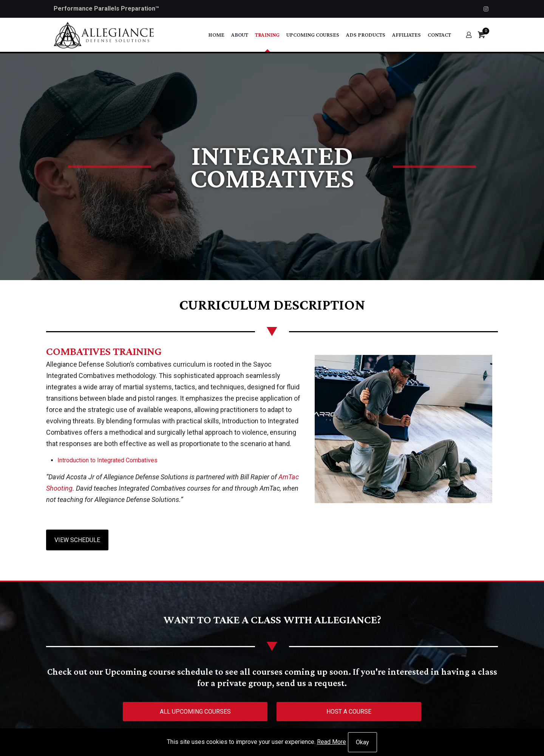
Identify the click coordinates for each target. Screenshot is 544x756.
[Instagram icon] (486, 9)
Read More (331, 742)
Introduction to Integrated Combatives (107, 460)
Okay (362, 742)
